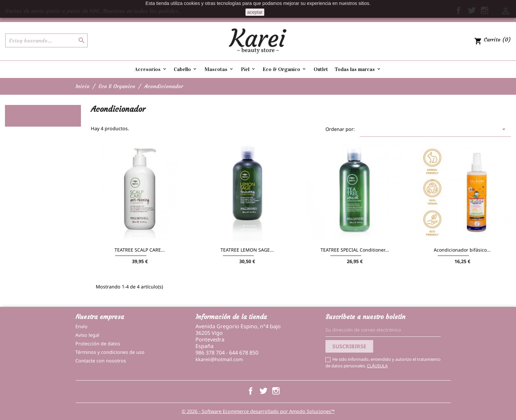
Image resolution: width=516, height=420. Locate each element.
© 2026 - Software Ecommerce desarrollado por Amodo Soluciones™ (258, 411)
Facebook (251, 391)
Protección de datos (98, 344)
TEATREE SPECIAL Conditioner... (355, 250)
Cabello (186, 69)
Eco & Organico (285, 69)
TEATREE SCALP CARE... (140, 250)
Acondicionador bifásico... (462, 250)
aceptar (255, 12)
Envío (81, 326)
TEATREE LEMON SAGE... (247, 250)
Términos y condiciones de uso (110, 352)
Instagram (276, 391)
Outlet (321, 69)
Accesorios (151, 69)
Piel (248, 69)
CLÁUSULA (377, 366)
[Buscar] (46, 40)
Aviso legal (87, 335)
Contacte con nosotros (101, 361)
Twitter (263, 391)
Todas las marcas (358, 69)
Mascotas (219, 69)
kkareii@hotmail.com (219, 359)
